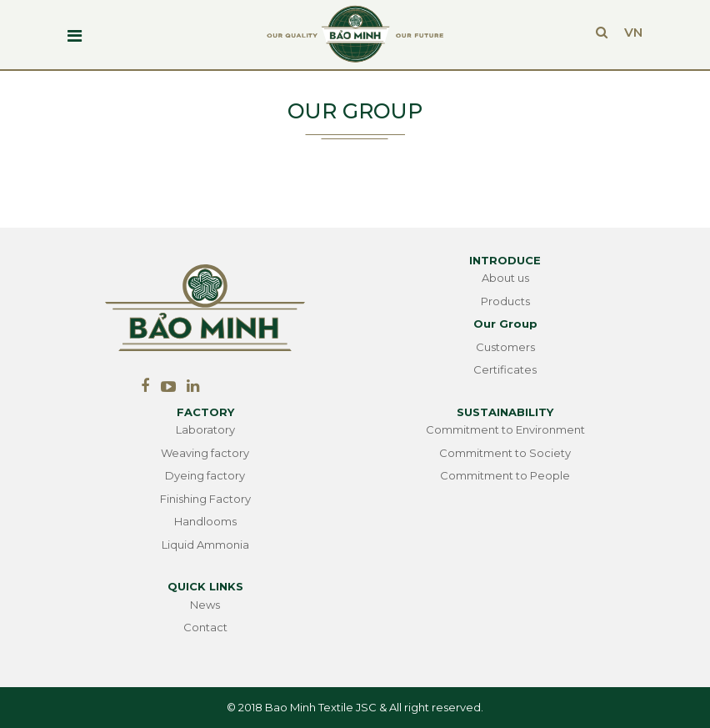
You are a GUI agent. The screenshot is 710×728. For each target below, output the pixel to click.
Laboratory (205, 429)
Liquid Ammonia (205, 545)
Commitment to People (505, 475)
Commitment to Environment (505, 429)
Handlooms (205, 521)
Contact (205, 627)
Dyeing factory (205, 475)
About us (505, 278)
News (205, 605)
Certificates (505, 369)
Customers (505, 347)
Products (505, 301)
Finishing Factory (205, 499)
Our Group (505, 324)
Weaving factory (205, 453)
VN (633, 32)
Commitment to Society (505, 453)
